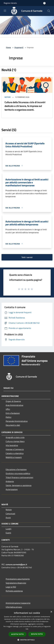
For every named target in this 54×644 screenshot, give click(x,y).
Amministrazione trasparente (18, 603)
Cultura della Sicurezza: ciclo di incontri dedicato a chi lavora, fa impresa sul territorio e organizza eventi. (25, 106)
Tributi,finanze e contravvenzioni (19, 477)
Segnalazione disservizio (16, 583)
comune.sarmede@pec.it (16, 564)
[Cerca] (49, 11)
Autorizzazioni (12, 489)
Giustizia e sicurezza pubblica (18, 473)
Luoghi (9, 529)
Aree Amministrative (14, 405)
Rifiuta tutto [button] (37, 634)
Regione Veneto (10, 3)
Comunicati (10, 514)
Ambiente (10, 481)
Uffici (8, 409)
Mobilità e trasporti (14, 457)
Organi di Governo (13, 401)
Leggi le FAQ (11, 587)
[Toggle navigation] (5, 11)
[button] (27, 640)
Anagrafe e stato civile (15, 437)
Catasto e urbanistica (15, 453)
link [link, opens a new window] (27, 629)
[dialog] (27, 627)
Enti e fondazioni (13, 413)
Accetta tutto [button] (17, 634)
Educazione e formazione (16, 469)
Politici (9, 417)
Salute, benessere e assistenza (19, 485)
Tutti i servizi (27, 257)
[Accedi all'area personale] (44, 3)
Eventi (8, 533)
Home (8, 47)
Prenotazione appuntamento (18, 579)
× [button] (51, 612)
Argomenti (19, 47)
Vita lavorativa (12, 445)
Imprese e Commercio (15, 449)
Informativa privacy (14, 607)
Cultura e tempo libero (15, 441)
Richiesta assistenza (14, 591)
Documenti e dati (13, 425)
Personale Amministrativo (17, 421)
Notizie (8, 97)
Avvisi (8, 518)
